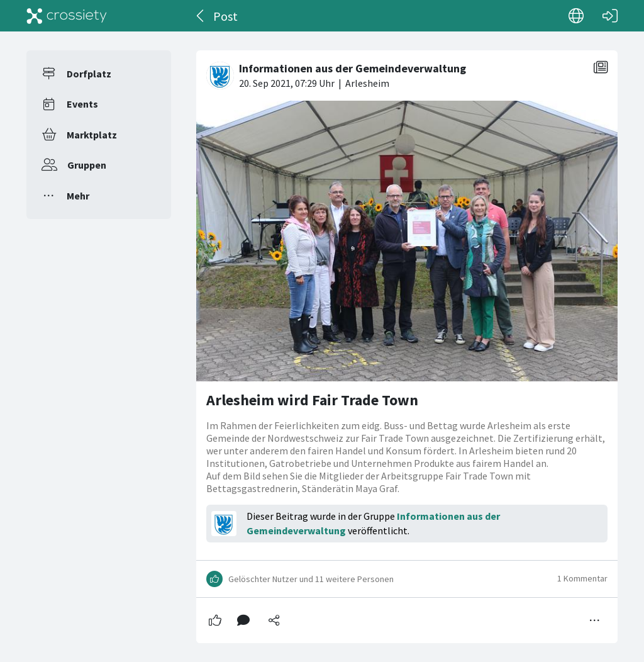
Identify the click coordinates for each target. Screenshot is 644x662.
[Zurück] (201, 16)
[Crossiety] (67, 16)
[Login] (610, 16)
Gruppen (87, 165)
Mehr (78, 196)
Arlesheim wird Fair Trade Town (312, 400)
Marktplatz (92, 135)
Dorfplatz (89, 74)
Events (82, 104)
